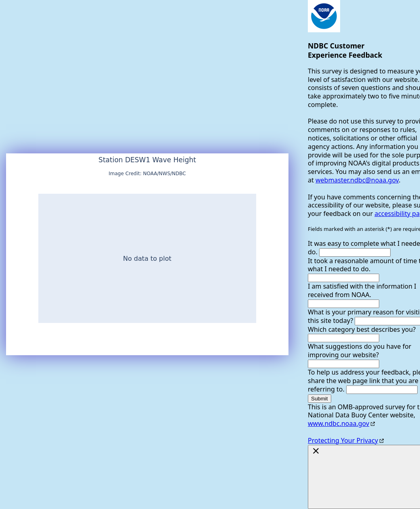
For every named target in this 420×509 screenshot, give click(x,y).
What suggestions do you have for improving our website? (359, 351)
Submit (319, 399)
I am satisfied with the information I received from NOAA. (362, 290)
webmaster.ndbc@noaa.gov (357, 180)
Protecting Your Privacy (343, 440)
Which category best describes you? (362, 329)
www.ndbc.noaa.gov (339, 423)
